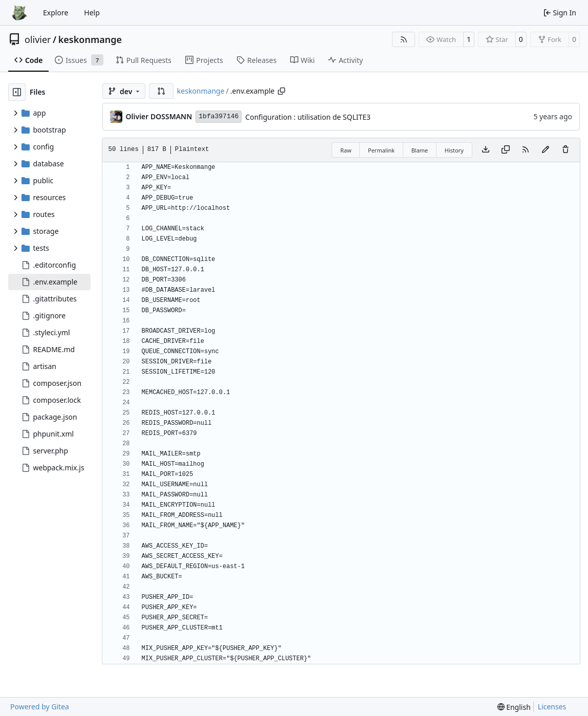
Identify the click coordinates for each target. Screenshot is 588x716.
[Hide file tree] (17, 92)
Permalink (381, 150)
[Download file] (486, 150)
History (454, 150)
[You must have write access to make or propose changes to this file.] (565, 150)
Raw (346, 150)
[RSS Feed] (404, 39)
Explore (56, 13)
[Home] (19, 13)
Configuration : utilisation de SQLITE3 (308, 117)
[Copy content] (506, 150)
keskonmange (90, 39)
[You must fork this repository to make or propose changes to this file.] (546, 150)
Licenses (552, 707)
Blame (420, 150)
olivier (38, 39)
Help (92, 13)
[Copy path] (281, 91)
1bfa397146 (219, 116)
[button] (161, 91)
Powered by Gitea (40, 707)
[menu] (514, 707)
